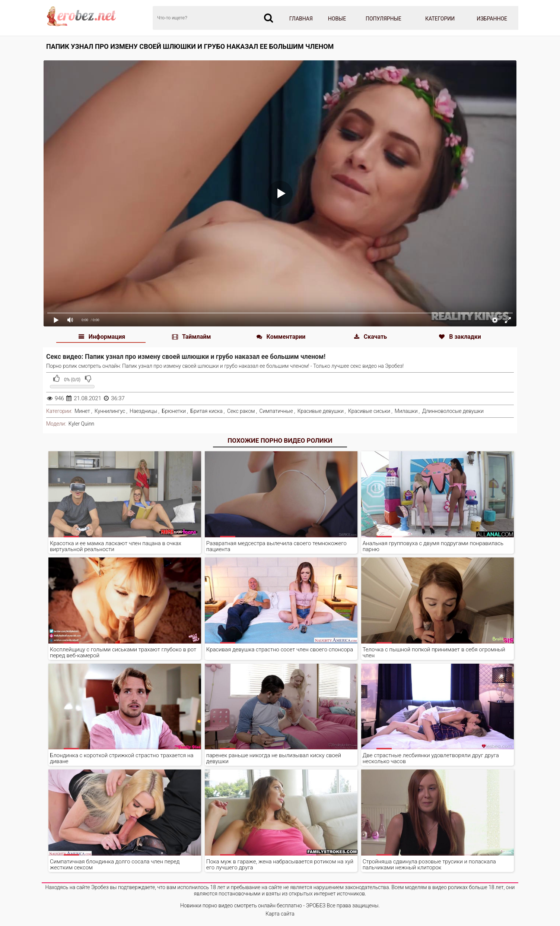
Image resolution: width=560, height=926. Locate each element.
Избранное (492, 19)
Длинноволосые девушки (453, 411)
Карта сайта (280, 914)
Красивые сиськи (369, 411)
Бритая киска (206, 411)
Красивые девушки (321, 411)
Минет (82, 411)
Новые (337, 19)
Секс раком (241, 411)
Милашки (406, 411)
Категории (440, 19)
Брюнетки (174, 411)
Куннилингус (110, 411)
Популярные (384, 19)
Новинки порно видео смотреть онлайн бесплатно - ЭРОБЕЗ (253, 906)
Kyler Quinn (81, 424)
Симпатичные (276, 411)
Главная (301, 19)
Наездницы (143, 411)
